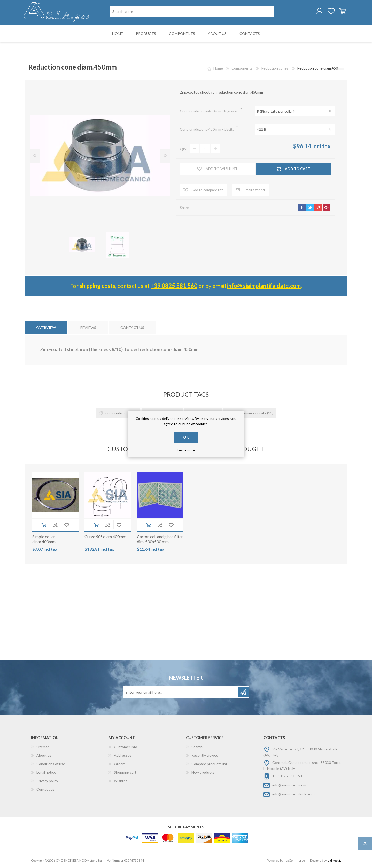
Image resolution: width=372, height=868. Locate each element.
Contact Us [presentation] (132, 328)
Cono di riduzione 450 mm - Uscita (207, 130)
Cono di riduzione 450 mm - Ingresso (210, 112)
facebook (302, 208)
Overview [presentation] (46, 328)
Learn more (186, 450)
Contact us (45, 790)
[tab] (46, 328)
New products (203, 773)
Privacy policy (47, 781)
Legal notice (46, 773)
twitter (310, 208)
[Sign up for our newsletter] (181, 693)
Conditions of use (51, 764)
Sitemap (43, 747)
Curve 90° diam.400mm (105, 537)
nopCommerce (294, 861)
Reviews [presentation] (88, 328)
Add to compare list (55, 525)
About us (44, 756)
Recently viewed (205, 756)
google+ (327, 208)
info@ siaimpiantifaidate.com (264, 286)
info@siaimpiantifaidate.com (295, 794)
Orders (120, 764)
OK (186, 437)
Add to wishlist (67, 525)
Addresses (123, 756)
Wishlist (121, 781)
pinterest (318, 208)
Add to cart (44, 525)
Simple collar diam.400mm (44, 540)
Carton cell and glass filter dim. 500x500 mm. (160, 540)
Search (197, 747)
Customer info (126, 747)
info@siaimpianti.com (289, 785)
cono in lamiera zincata (248, 413)
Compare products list (209, 764)
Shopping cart (342, 11)
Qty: (184, 149)
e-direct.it (334, 861)
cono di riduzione (117, 413)
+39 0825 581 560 (174, 286)
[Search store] (192, 12)
